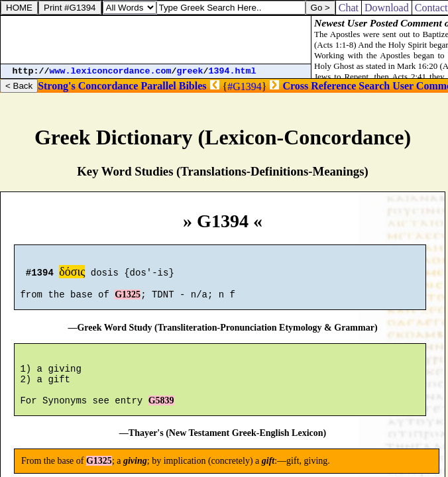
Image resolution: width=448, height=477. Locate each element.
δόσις (72, 274)
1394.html (233, 71)
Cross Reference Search (336, 86)
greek (190, 71)
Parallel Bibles (173, 86)
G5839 (161, 416)
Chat (349, 8)
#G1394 (245, 86)
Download (387, 8)
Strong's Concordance (88, 86)
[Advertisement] (156, 40)
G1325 (128, 300)
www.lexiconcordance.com (111, 71)
